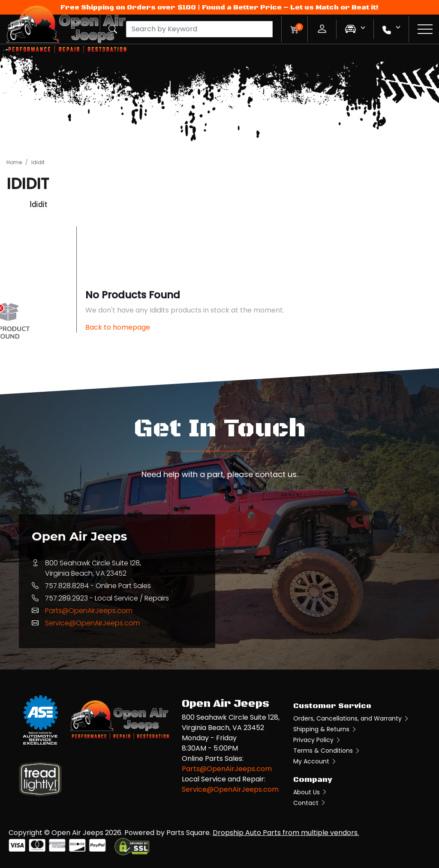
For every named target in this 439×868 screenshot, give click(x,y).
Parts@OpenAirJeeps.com (89, 611)
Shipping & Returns (325, 729)
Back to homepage (118, 327)
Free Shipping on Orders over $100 (128, 7)
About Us (310, 792)
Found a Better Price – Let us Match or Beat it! (290, 7)
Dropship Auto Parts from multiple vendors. (286, 833)
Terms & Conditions (327, 751)
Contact (310, 803)
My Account (315, 761)
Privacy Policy (317, 740)
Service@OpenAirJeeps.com (92, 623)
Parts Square (188, 833)
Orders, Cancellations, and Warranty (351, 718)
